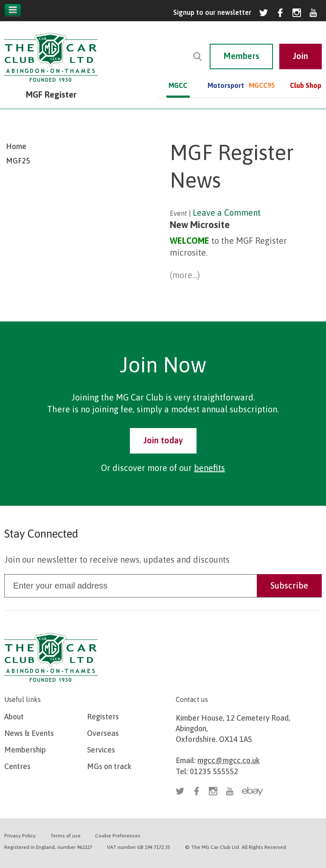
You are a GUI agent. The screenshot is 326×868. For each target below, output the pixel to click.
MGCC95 (260, 85)
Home (16, 146)
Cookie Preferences (118, 836)
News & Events (29, 733)
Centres (17, 766)
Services (101, 750)
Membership (25, 750)
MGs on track (109, 766)
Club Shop (306, 85)
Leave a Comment (227, 213)
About (14, 717)
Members (241, 56)
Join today (163, 440)
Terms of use (65, 836)
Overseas (103, 733)
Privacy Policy (20, 836)
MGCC (178, 85)
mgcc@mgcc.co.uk (229, 760)
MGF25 (18, 161)
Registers (103, 717)
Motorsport (219, 85)
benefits (209, 468)
